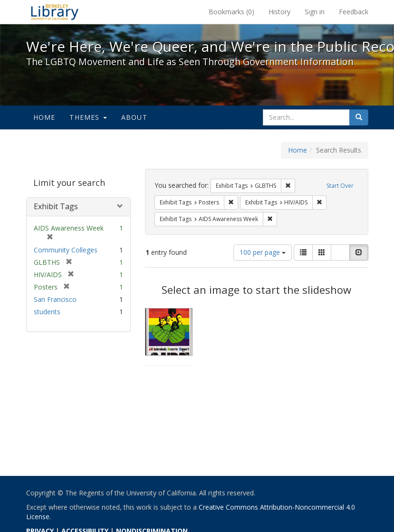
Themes (88, 117)
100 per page (263, 252)
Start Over (340, 186)
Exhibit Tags (56, 206)
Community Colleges (66, 250)
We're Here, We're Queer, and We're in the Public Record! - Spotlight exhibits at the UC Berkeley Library (55, 12)
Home (44, 117)
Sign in (315, 12)
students (47, 312)
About (134, 117)
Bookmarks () (231, 12)
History (279, 12)
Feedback (354, 12)
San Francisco (55, 299)
